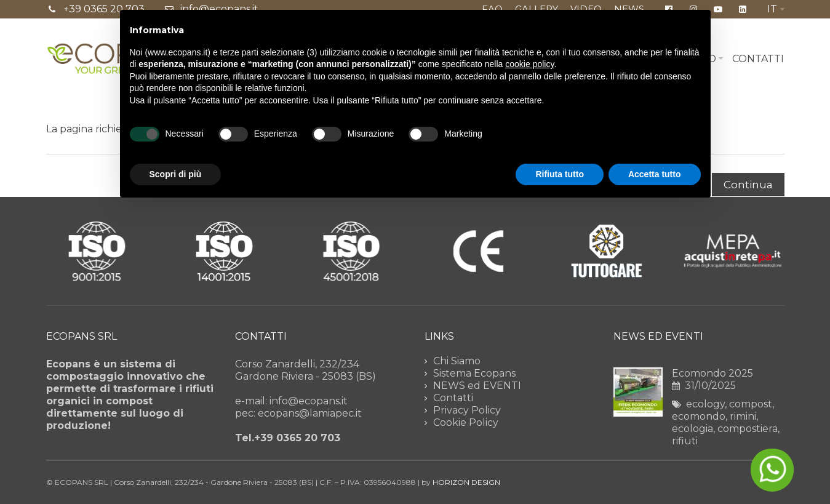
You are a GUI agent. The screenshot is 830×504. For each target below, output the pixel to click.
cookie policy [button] (529, 64)
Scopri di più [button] (176, 174)
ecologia (692, 429)
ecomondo (699, 416)
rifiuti (685, 441)
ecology (705, 404)
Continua (748, 185)
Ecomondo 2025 (712, 373)
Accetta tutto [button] (655, 174)
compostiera (748, 429)
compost (751, 404)
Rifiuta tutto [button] (560, 174)
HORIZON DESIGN (466, 482)
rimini (743, 416)
